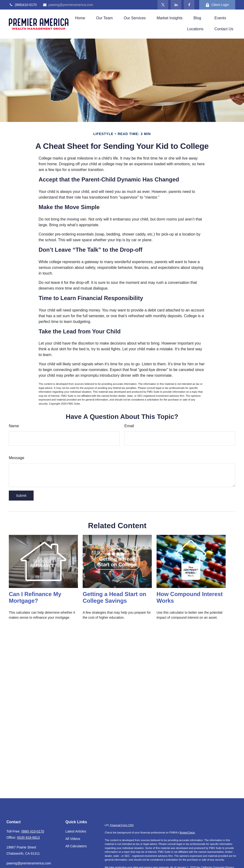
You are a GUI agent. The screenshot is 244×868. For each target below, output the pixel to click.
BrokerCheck (187, 833)
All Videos (73, 839)
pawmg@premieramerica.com (68, 5)
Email (129, 426)
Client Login (217, 5)
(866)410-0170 (23, 5)
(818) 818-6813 (28, 838)
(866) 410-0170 (33, 831)
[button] (80, 18)
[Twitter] (163, 5)
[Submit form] (21, 496)
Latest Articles (76, 831)
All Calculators (76, 846)
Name (14, 426)
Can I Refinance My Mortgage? (35, 597)
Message (17, 458)
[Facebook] (189, 5)
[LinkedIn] (176, 5)
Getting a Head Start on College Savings (114, 597)
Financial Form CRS (122, 825)
